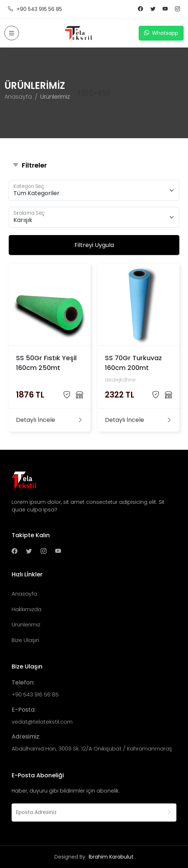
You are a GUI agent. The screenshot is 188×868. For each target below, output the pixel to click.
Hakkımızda (26, 609)
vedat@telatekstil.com (42, 722)
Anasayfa (18, 97)
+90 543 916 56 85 (35, 9)
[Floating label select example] (94, 190)
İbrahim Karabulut (111, 857)
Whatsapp (161, 33)
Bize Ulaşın (25, 640)
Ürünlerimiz (26, 624)
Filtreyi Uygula (94, 245)
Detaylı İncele (50, 420)
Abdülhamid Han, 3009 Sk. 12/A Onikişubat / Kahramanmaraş (92, 748)
